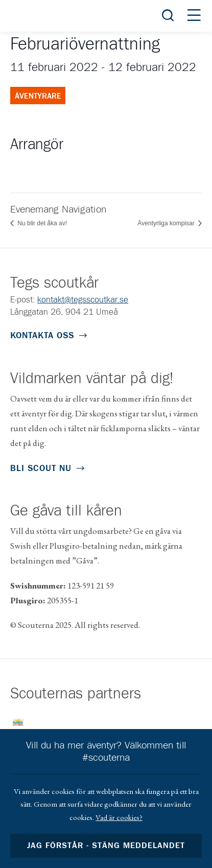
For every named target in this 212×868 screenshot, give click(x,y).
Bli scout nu (41, 469)
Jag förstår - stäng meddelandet (106, 846)
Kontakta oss (42, 336)
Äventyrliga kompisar (167, 223)
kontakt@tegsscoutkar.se (83, 300)
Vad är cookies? (119, 817)
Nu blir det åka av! (41, 223)
